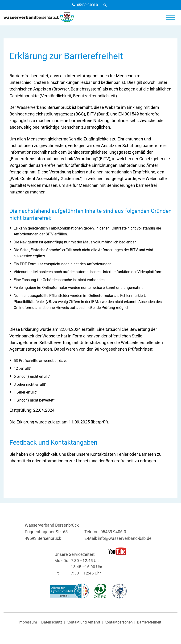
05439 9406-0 (85, 5)
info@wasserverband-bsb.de (125, 538)
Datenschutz (52, 622)
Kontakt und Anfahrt (83, 622)
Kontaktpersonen (119, 622)
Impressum (28, 622)
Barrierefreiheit (149, 622)
